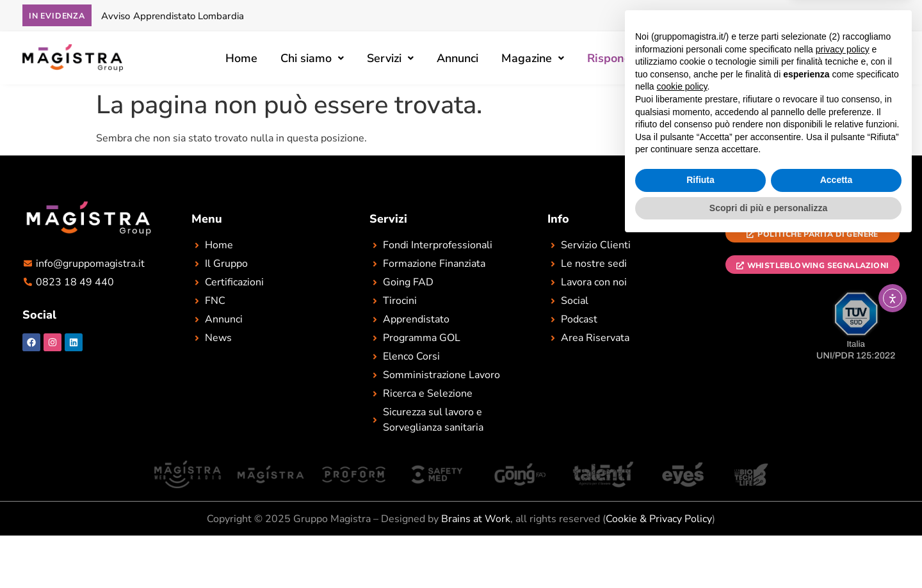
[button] (312, 58)
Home (241, 58)
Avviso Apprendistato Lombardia (173, 16)
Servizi (390, 58)
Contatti (738, 58)
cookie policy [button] (682, 432)
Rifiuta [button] (700, 525)
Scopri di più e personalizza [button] (768, 553)
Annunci (457, 58)
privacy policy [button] (843, 394)
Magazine (533, 58)
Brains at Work (476, 519)
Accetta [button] (837, 525)
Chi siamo (312, 58)
